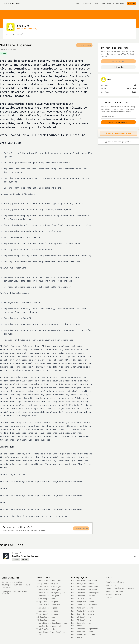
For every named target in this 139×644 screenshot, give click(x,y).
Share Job (118, 67)
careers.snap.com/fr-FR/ (27, 29)
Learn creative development (113, 3)
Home (77, 3)
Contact (110, 597)
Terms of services (115, 591)
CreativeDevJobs (10, 578)
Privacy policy (114, 594)
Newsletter (111, 585)
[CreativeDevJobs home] (11, 3)
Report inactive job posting (118, 142)
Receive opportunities (118, 122)
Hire (84, 581)
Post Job (132, 3)
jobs (49, 581)
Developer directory (116, 582)
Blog (96, 3)
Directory (87, 3)
